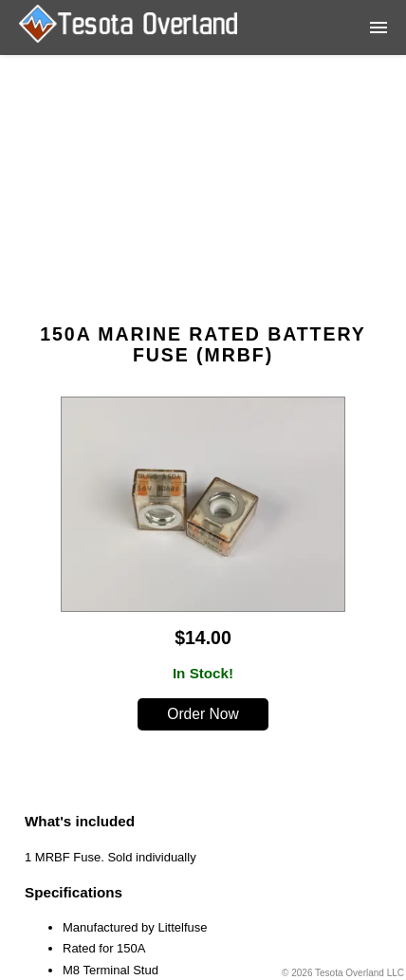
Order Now (203, 714)
